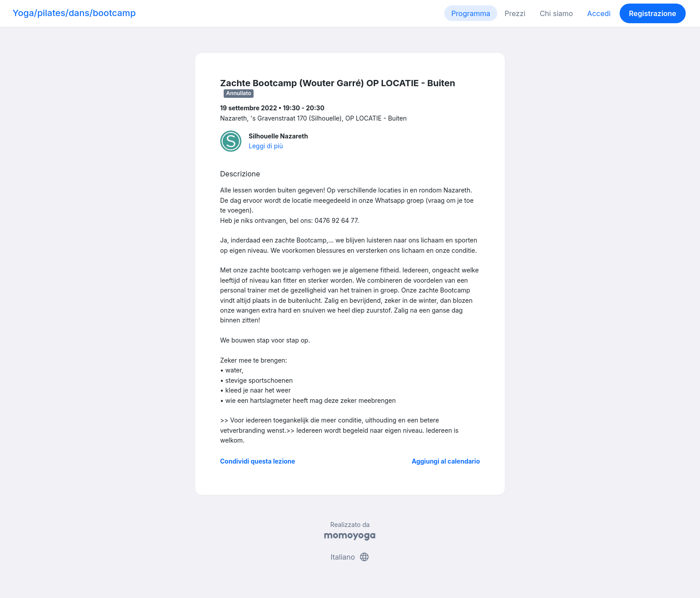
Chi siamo (556, 13)
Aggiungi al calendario (446, 461)
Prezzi (515, 13)
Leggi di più (266, 146)
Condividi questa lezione (258, 461)
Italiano (350, 557)
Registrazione (653, 13)
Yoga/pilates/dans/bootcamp (74, 13)
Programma (471, 13)
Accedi (599, 13)
